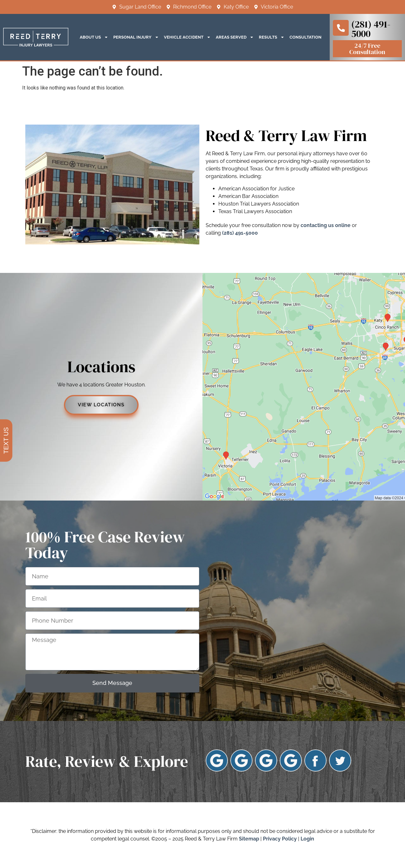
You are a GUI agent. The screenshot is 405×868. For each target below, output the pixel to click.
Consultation (305, 37)
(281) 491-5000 (371, 29)
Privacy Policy (280, 839)
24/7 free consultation (367, 49)
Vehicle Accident (187, 37)
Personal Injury (136, 37)
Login (307, 839)
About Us (94, 37)
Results (272, 37)
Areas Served (235, 37)
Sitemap (249, 839)
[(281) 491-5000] (341, 28)
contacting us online (326, 225)
